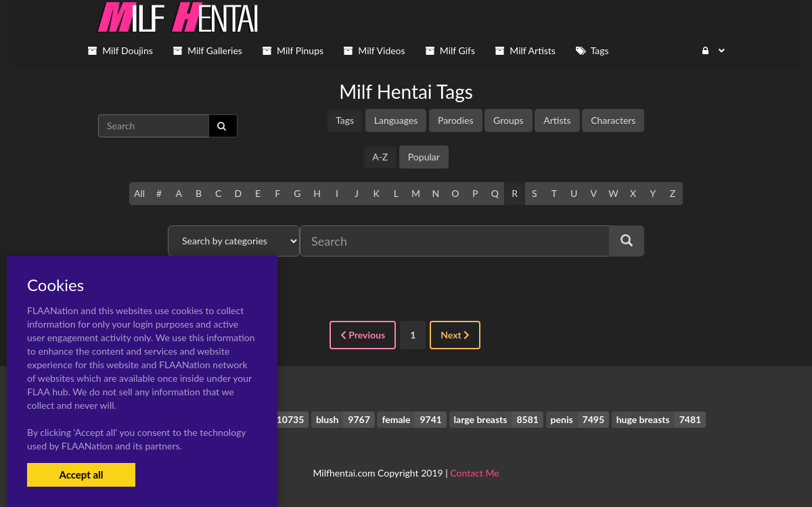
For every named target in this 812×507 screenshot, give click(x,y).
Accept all (81, 475)
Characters (613, 120)
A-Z (380, 157)
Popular (424, 157)
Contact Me (474, 473)
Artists (557, 120)
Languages (396, 120)
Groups (509, 120)
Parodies (456, 120)
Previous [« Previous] (363, 335)
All (139, 193)
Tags (345, 120)
